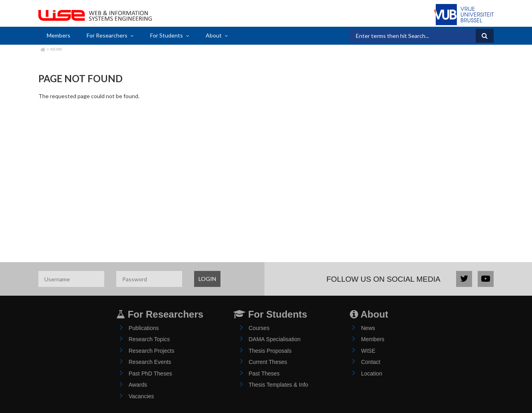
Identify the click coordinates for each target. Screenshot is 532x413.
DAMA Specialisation (275, 339)
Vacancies (141, 396)
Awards (138, 385)
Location (372, 373)
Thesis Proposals (270, 351)
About (214, 35)
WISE (368, 351)
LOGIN (207, 279)
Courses (259, 328)
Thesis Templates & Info (279, 385)
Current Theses (268, 362)
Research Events (150, 362)
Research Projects (151, 351)
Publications (144, 328)
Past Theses (264, 373)
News (56, 49)
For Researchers (107, 35)
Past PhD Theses (150, 373)
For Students (167, 35)
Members (59, 35)
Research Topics (149, 339)
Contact (371, 362)
